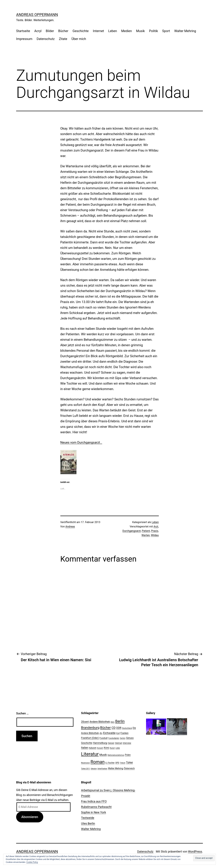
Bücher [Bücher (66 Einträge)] (106, 728)
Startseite (23, 31)
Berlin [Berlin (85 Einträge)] (120, 721)
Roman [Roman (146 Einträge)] (98, 762)
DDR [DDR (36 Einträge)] (119, 728)
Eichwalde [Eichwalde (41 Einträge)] (109, 733)
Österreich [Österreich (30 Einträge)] (129, 768)
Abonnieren (30, 817)
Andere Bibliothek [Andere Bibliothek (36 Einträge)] (100, 722)
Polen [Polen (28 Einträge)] (128, 755)
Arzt (156, 527)
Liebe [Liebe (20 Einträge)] (118, 748)
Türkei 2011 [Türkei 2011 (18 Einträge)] (86, 769)
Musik (140, 31)
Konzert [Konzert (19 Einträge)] (100, 748)
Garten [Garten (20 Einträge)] (123, 738)
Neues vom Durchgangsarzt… (81, 442)
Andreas (70, 527)
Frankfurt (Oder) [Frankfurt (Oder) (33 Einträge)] (90, 738)
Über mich (79, 39)
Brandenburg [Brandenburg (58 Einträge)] (90, 728)
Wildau (155, 535)
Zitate (63, 39)
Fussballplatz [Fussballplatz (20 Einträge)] (114, 738)
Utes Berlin (88, 823)
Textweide (88, 818)
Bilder (50, 31)
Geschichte (81, 31)
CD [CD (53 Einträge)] (114, 728)
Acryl (38, 31)
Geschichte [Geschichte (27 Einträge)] (87, 743)
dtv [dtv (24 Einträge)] (101, 733)
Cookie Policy (32, 862)
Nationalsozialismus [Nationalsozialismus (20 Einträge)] (116, 755)
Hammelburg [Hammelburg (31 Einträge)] (100, 743)
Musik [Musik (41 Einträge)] (103, 755)
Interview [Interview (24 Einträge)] (127, 743)
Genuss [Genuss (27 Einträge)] (130, 738)
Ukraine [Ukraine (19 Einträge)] (94, 769)
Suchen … (22, 713)
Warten (146, 535)
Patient (146, 531)
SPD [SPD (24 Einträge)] (117, 763)
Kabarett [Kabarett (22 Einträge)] (93, 748)
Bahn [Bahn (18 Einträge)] (112, 722)
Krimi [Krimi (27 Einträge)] (107, 748)
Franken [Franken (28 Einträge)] (124, 733)
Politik (154, 31)
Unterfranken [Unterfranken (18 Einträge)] (102, 769)
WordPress (195, 851)
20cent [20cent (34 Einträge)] (85, 722)
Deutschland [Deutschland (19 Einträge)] (127, 728)
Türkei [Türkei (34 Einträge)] (129, 763)
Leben (112, 31)
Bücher (63, 31)
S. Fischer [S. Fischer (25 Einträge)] (110, 763)
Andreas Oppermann (37, 15)
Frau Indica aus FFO (94, 801)
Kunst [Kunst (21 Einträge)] (112, 748)
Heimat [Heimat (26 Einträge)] (118, 743)
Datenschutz (46, 39)
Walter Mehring (185, 31)
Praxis (155, 531)
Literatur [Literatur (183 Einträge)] (90, 754)
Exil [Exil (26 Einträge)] (118, 733)
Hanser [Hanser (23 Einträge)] (111, 743)
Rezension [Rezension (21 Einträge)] (85, 763)
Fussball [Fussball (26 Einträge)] (103, 738)
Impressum (24, 39)
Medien (127, 31)
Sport (166, 31)
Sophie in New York (93, 812)
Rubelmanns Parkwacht (96, 807)
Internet (98, 31)
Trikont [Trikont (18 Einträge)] (123, 763)
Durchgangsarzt (132, 531)
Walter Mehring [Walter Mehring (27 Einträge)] (116, 768)
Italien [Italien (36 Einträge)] (85, 748)
